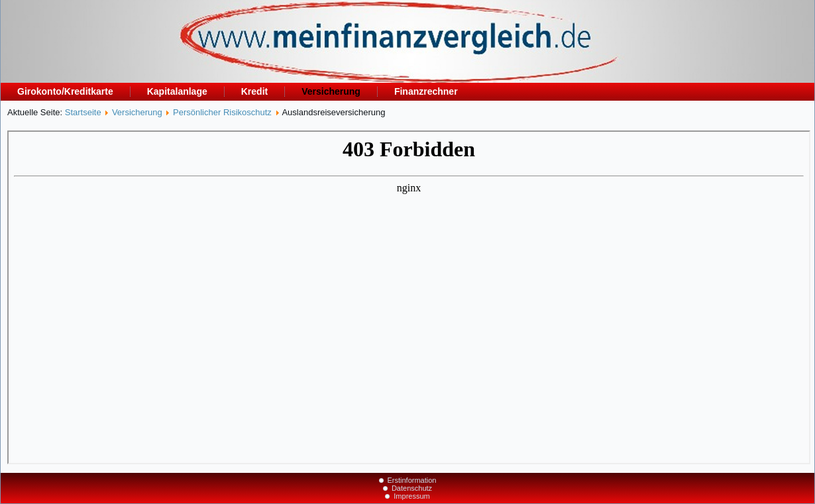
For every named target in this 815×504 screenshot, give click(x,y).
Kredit (254, 91)
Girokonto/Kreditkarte (65, 91)
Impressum (411, 496)
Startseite (83, 112)
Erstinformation (412, 480)
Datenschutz (412, 488)
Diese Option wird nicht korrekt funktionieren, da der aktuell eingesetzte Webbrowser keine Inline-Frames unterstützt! (409, 297)
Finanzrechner (426, 91)
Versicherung (331, 91)
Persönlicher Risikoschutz (222, 112)
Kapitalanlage (177, 91)
